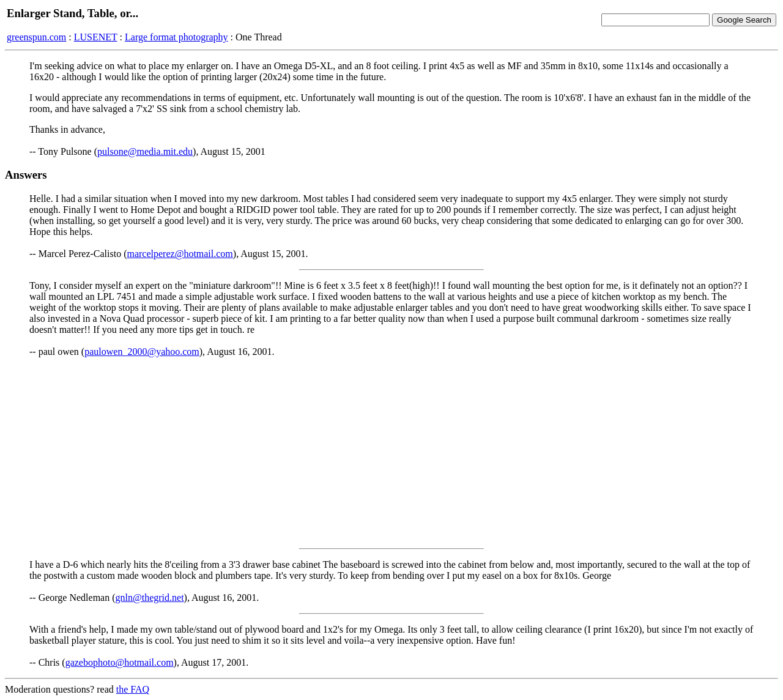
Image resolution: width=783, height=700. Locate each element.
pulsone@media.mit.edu (145, 151)
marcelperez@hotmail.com (180, 254)
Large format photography (176, 37)
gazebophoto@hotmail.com (120, 662)
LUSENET (96, 37)
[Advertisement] (391, 453)
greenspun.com (36, 37)
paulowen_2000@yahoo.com (142, 352)
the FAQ (133, 689)
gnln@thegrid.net (150, 598)
